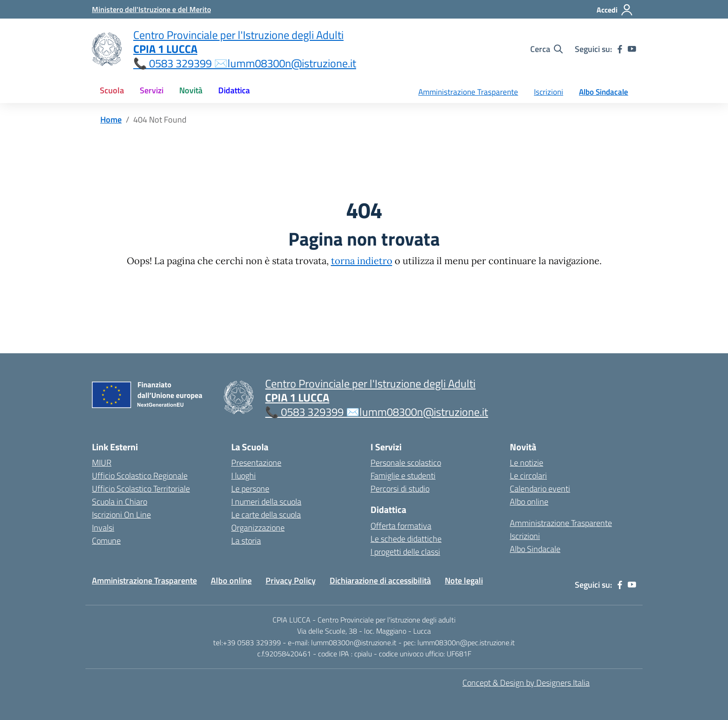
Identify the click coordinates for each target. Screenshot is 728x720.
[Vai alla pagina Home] (111, 120)
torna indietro (362, 261)
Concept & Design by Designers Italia (526, 683)
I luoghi (244, 476)
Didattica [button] (234, 90)
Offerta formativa (401, 526)
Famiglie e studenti (403, 476)
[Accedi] (615, 10)
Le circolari (528, 476)
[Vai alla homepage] (107, 49)
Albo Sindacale (604, 92)
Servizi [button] (152, 90)
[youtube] (632, 49)
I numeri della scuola (266, 502)
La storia (246, 541)
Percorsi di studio (400, 489)
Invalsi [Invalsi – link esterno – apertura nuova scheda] (103, 528)
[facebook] (620, 49)
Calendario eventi (540, 489)
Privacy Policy (291, 581)
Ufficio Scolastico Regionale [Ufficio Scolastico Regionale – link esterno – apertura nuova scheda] (140, 476)
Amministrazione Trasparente (468, 92)
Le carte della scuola (266, 515)
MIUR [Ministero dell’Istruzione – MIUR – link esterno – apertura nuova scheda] (102, 463)
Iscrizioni (549, 92)
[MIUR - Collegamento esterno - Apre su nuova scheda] (151, 9)
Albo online (529, 502)
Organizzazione (258, 528)
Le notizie (526, 463)
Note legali (464, 581)
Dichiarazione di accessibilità (380, 581)
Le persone (250, 489)
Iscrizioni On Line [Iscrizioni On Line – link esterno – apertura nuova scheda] (121, 515)
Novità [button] (191, 90)
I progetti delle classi (405, 552)
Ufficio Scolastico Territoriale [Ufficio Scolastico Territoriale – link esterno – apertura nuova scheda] (141, 489)
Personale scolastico (406, 463)
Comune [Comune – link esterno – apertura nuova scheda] (106, 541)
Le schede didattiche (406, 539)
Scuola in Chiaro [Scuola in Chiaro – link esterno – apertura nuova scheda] (120, 502)
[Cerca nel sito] (546, 49)
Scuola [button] (112, 90)
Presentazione (256, 463)
